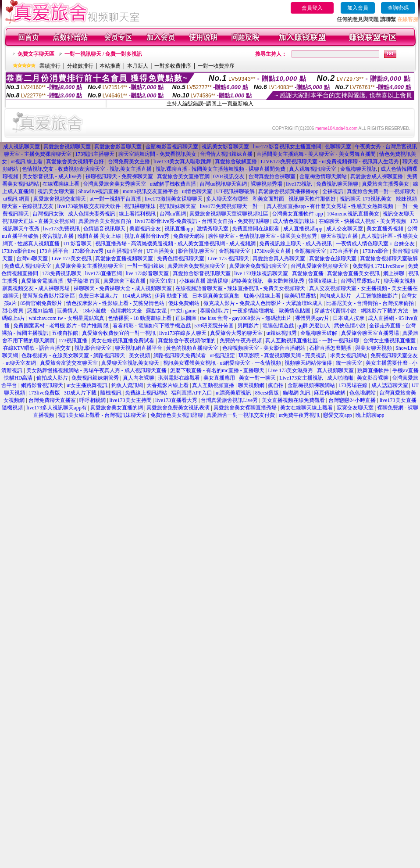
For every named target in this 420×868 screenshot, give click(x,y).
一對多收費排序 (173, 66)
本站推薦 (110, 66)
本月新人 (138, 66)
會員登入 (312, 8)
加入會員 (358, 8)
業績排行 (50, 66)
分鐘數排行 (80, 66)
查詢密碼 (398, 8)
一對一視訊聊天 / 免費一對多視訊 (103, 54)
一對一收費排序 (216, 66)
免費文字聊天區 (36, 54)
